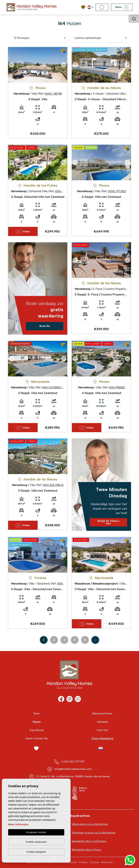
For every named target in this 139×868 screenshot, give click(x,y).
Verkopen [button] (102, 722)
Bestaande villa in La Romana (89, 841)
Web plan (107, 862)
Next (64, 65)
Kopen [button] (37, 722)
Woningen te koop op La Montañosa (93, 833)
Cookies (94, 862)
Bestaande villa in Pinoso (86, 850)
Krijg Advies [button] (37, 730)
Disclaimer (71, 862)
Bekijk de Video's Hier (108, 522)
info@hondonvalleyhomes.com (73, 769)
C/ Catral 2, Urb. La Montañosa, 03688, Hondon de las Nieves (73, 776)
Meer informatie (18, 824)
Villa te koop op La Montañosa (90, 824)
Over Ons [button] (102, 730)
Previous (12, 65)
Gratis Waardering (102, 738)
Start (37, 714)
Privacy (83, 862)
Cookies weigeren (36, 852)
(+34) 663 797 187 (73, 762)
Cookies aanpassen (36, 842)
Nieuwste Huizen (102, 714)
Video (23, 232)
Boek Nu (45, 326)
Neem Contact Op (37, 738)
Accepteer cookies (36, 832)
